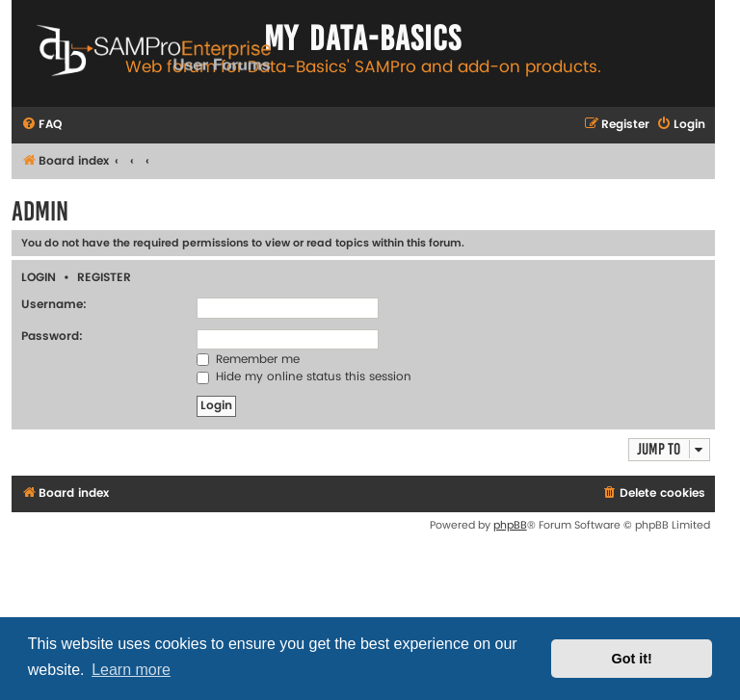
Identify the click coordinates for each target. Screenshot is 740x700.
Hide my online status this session (304, 377)
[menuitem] (41, 126)
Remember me (248, 360)
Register (104, 278)
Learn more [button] (131, 670)
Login (39, 278)
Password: (52, 337)
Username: (54, 305)
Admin (40, 211)
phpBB (510, 525)
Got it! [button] (632, 659)
